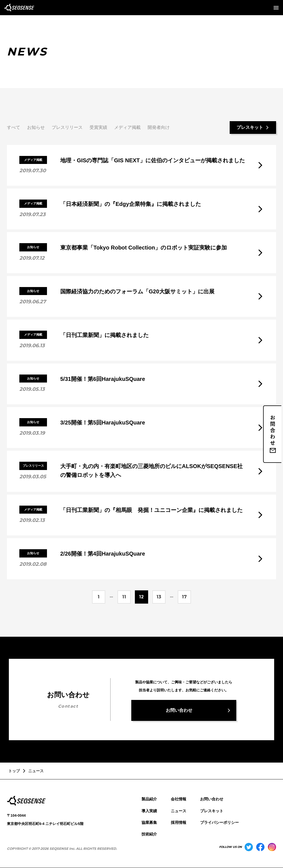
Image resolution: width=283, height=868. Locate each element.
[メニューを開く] (276, 8)
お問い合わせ (212, 799)
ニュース (179, 811)
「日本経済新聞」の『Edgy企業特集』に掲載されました (131, 204)
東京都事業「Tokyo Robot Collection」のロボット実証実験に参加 (144, 248)
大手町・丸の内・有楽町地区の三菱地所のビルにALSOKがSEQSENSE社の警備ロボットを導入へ (151, 471)
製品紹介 (149, 799)
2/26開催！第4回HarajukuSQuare (103, 554)
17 (184, 597)
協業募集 (149, 822)
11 (124, 597)
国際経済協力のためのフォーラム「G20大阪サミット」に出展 (137, 291)
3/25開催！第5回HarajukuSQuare (103, 423)
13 (159, 597)
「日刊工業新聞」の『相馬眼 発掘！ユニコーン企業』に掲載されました (151, 510)
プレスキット (212, 811)
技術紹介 (149, 834)
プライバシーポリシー (219, 822)
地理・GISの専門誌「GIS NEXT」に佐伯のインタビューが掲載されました (153, 160)
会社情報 (179, 799)
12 (141, 597)
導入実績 (149, 811)
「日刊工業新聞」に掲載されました (104, 335)
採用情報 (179, 822)
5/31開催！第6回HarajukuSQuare (103, 379)
